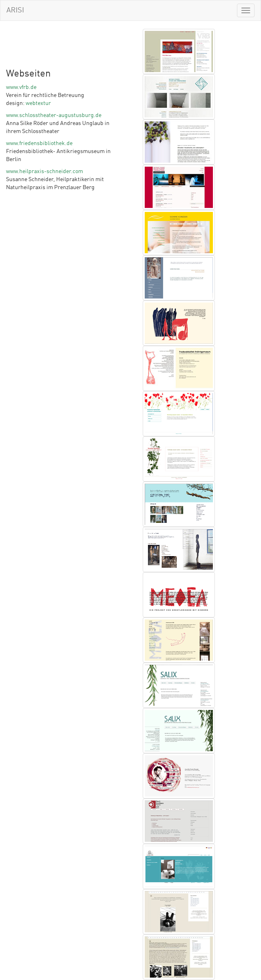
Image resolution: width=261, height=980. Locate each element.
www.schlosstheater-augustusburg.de (54, 115)
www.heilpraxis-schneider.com (45, 171)
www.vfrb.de (21, 87)
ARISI (15, 10)
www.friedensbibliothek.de (39, 143)
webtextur (38, 103)
